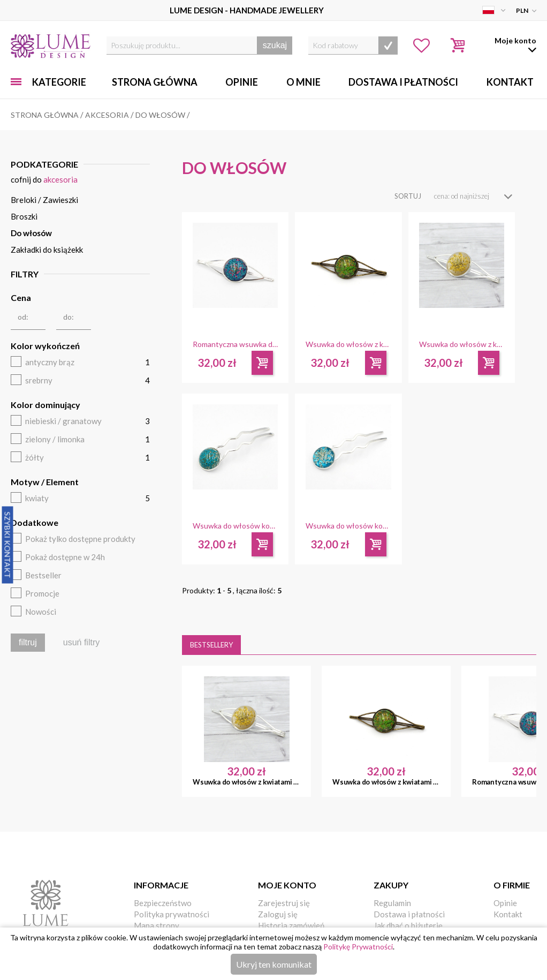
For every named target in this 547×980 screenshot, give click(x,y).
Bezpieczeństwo (163, 903)
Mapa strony (157, 925)
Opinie (242, 82)
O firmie (512, 885)
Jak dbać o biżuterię (408, 925)
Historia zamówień (291, 925)
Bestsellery (211, 645)
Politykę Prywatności (358, 947)
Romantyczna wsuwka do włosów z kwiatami (235, 344)
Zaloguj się (278, 914)
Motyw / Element (45, 482)
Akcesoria (60, 179)
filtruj (28, 642)
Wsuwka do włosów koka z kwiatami (235, 526)
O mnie (303, 82)
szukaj (275, 45)
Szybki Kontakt (8, 545)
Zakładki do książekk (47, 250)
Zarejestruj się (284, 903)
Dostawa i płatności (409, 914)
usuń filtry (81, 642)
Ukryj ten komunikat (274, 964)
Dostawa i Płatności (403, 82)
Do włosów (31, 233)
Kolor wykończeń (45, 346)
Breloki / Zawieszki (44, 200)
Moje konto (287, 885)
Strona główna (155, 82)
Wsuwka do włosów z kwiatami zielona (348, 344)
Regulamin (392, 903)
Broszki (24, 216)
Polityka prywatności (172, 914)
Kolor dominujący (45, 405)
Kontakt (510, 82)
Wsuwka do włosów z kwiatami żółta (462, 344)
